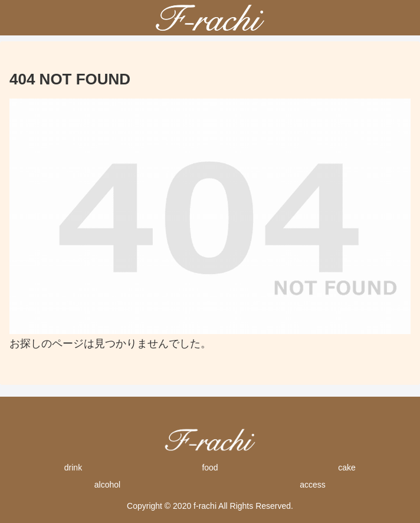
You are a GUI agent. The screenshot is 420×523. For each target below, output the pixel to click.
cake (347, 468)
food (210, 468)
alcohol (107, 485)
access (313, 485)
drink (73, 468)
